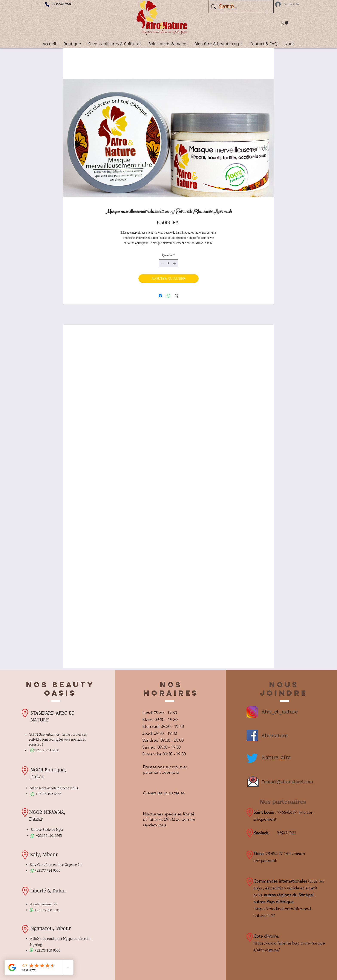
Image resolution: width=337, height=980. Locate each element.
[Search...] (242, 6)
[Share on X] (177, 296)
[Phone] (47, 4)
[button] (285, 23)
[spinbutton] (168, 263)
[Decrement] (162, 263)
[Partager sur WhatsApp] (168, 296)
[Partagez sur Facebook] (160, 296)
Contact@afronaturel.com (287, 781)
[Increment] (175, 263)
